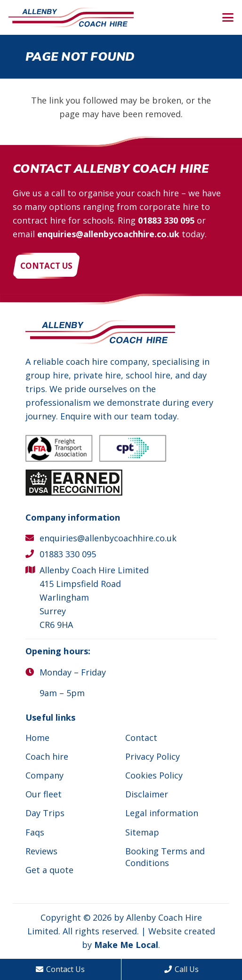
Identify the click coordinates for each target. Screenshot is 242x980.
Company (44, 775)
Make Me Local (126, 945)
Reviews (41, 851)
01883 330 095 (166, 220)
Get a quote (49, 870)
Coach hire (47, 756)
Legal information (162, 813)
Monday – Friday (73, 672)
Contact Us (60, 969)
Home (37, 738)
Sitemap (142, 832)
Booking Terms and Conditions (165, 857)
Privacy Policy (153, 756)
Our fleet (44, 794)
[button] (228, 17)
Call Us (181, 969)
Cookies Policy (154, 775)
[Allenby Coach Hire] (71, 18)
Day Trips (45, 813)
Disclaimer (147, 794)
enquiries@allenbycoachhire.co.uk (108, 234)
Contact (141, 738)
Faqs (35, 832)
